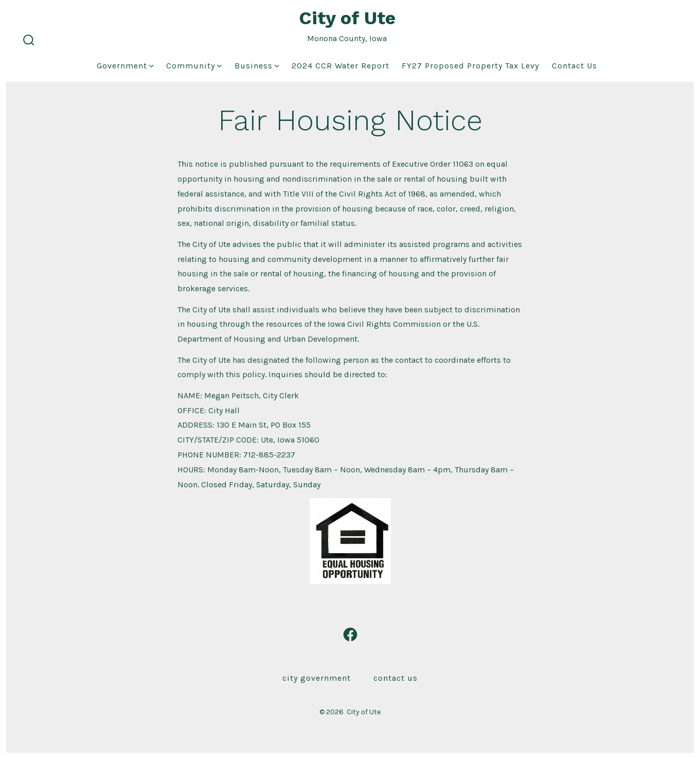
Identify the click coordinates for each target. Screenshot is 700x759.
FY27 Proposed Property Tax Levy (470, 66)
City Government (317, 678)
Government (125, 66)
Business (257, 66)
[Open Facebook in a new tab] (350, 634)
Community (194, 66)
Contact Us (575, 66)
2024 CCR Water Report (340, 66)
